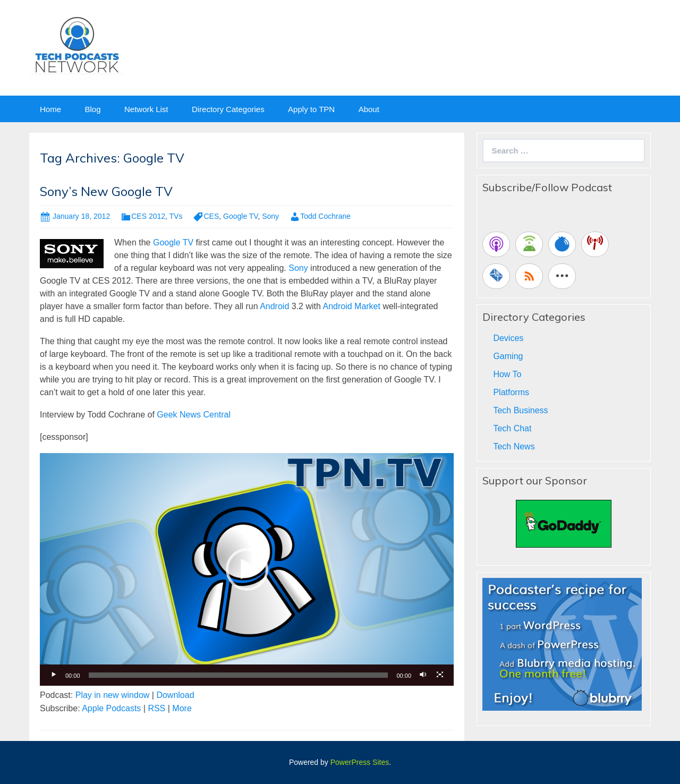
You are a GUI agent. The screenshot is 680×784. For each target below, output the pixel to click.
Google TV (240, 216)
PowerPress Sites (360, 762)
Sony (270, 216)
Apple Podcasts (111, 708)
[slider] (239, 675)
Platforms (511, 392)
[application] (247, 569)
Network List (146, 109)
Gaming (508, 356)
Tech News (514, 446)
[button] (247, 569)
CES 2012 (148, 216)
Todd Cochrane (325, 216)
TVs (176, 216)
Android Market (351, 306)
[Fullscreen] (440, 675)
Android (274, 306)
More (182, 708)
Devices (508, 338)
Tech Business (520, 410)
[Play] (54, 675)
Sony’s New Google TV (106, 191)
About (369, 109)
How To (507, 374)
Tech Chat (512, 428)
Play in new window (113, 695)
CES (211, 216)
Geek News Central (194, 415)
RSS (156, 708)
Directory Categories (228, 109)
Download (175, 695)
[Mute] (423, 675)
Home (50, 109)
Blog (92, 109)
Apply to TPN (311, 109)
